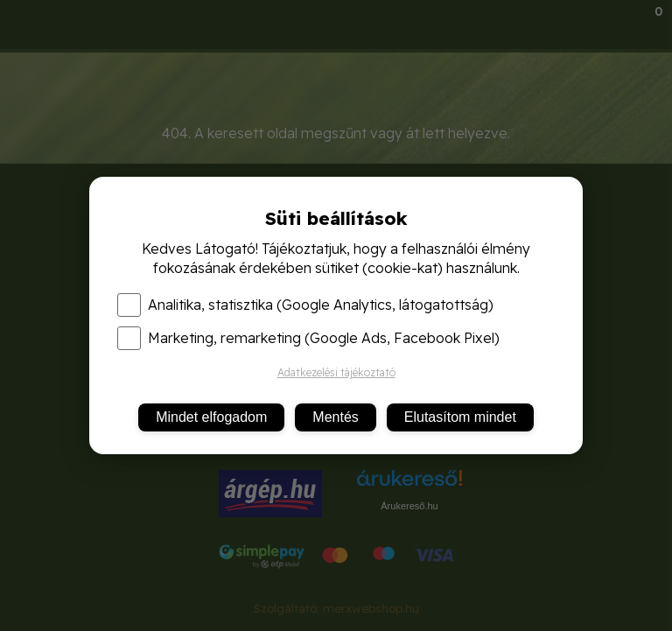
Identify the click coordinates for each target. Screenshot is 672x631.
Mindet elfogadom (211, 417)
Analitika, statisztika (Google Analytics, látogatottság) (305, 305)
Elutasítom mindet (460, 417)
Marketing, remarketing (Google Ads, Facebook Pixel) (308, 338)
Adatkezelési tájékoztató (336, 372)
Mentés (335, 417)
